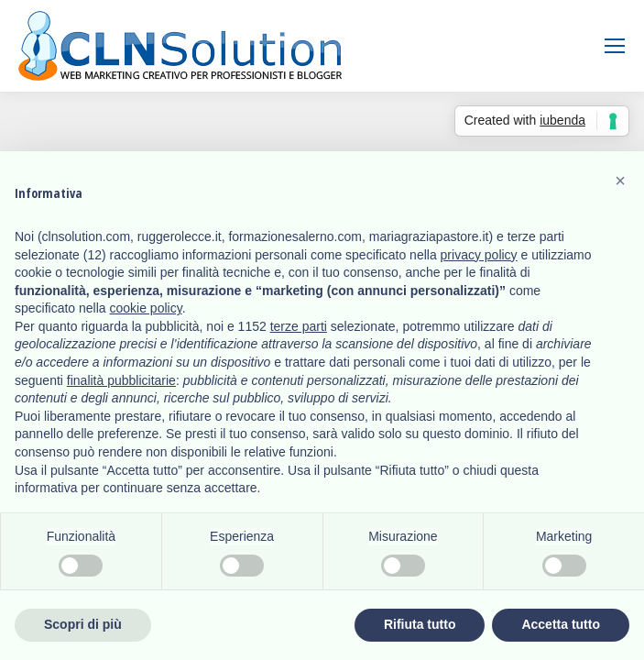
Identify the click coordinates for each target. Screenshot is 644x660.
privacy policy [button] (479, 255)
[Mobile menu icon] (615, 46)
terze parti (299, 326)
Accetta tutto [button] (561, 624)
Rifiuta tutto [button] (420, 624)
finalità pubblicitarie (121, 380)
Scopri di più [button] (83, 624)
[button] (620, 181)
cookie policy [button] (146, 308)
